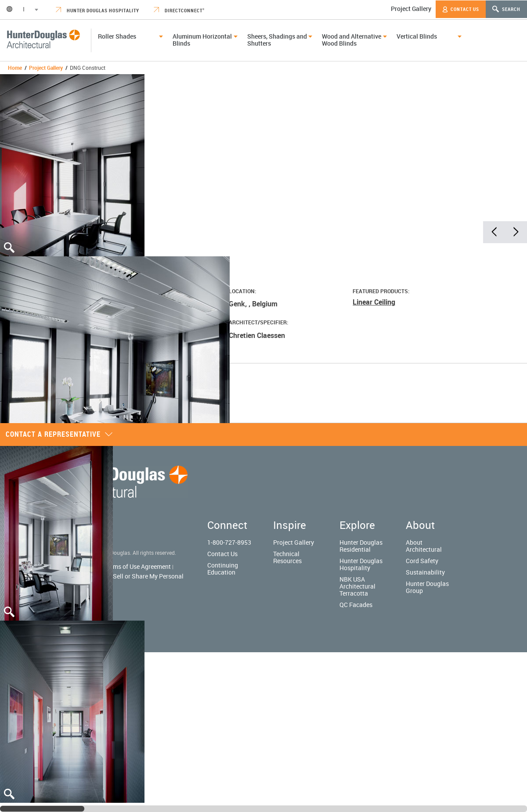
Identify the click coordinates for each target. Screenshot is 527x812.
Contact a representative (59, 434)
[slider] (42, 809)
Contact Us (461, 9)
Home (15, 68)
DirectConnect (179, 10)
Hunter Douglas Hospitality (97, 10)
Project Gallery (411, 9)
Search (506, 9)
